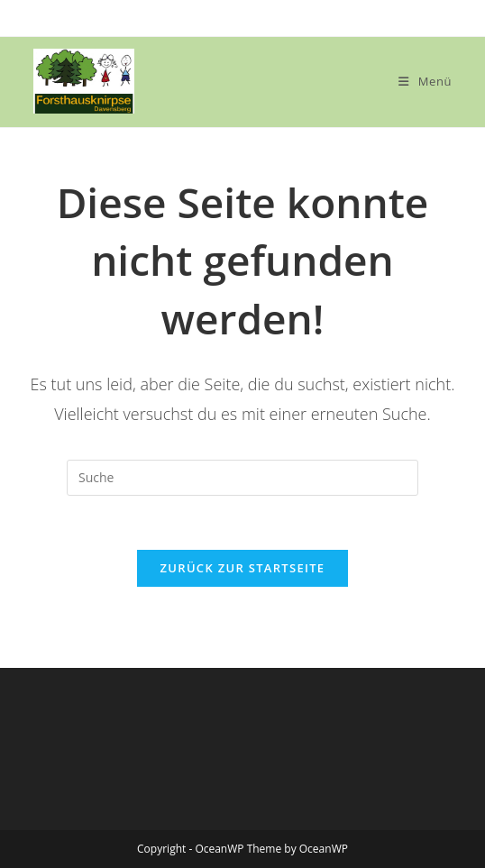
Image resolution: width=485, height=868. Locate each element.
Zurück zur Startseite (243, 568)
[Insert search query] (242, 478)
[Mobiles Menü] (425, 81)
